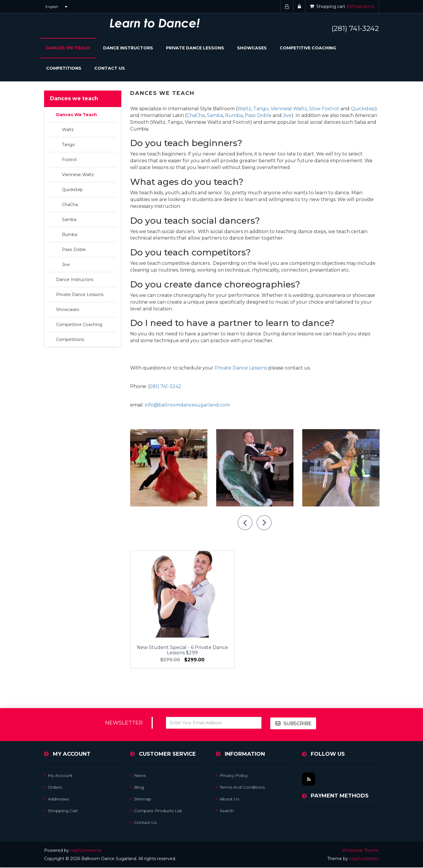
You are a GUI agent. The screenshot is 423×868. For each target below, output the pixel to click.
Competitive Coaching (308, 48)
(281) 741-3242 (355, 28)
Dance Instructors (128, 48)
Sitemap (141, 800)
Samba (69, 220)
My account (58, 776)
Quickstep (72, 190)
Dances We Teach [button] (68, 48)
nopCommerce (86, 851)
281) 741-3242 (165, 386)
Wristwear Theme (361, 851)
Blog (137, 788)
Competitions (64, 68)
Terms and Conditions (240, 788)
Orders (53, 788)
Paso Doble (74, 250)
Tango (68, 145)
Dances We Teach (77, 115)
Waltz (68, 130)
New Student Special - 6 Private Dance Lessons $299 (169, 627)
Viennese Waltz (78, 175)
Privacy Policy (232, 776)
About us (228, 800)
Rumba (70, 235)
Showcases (252, 48)
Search (225, 811)
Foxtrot (69, 160)
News (138, 776)
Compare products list (156, 811)
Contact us (143, 823)
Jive (66, 265)
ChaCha (70, 205)
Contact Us (110, 68)
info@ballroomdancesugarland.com (187, 405)
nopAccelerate (364, 859)
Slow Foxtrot (324, 109)
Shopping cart (61, 811)
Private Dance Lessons (195, 48)
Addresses (57, 800)
